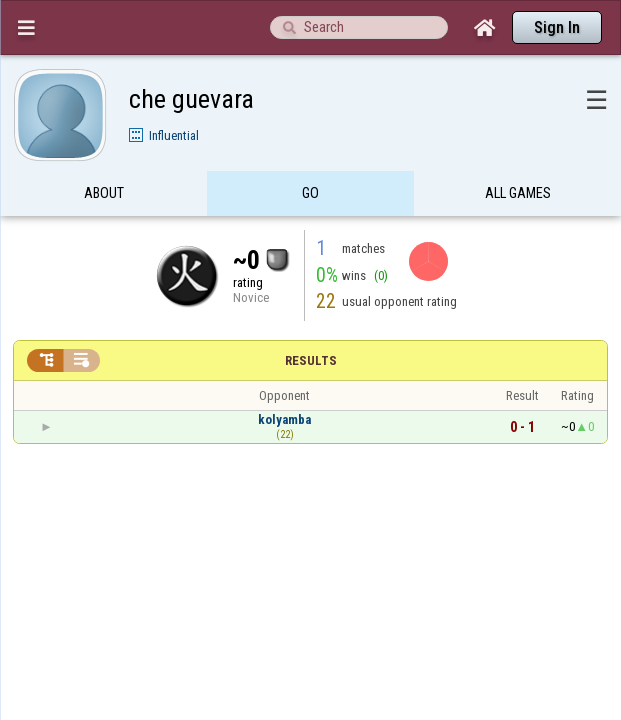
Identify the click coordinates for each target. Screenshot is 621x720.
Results (311, 321)
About (104, 154)
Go (310, 154)
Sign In (557, 27)
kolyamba (284, 380)
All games (518, 154)
